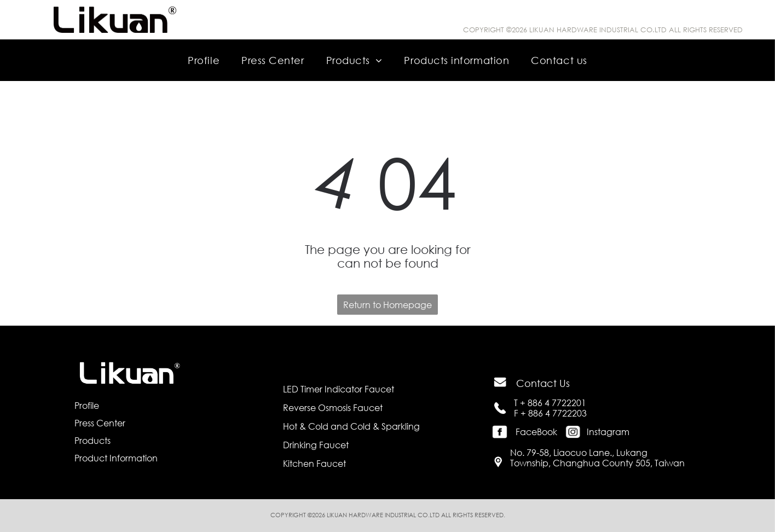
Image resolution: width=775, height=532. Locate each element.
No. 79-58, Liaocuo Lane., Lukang (579, 452)
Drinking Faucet (316, 445)
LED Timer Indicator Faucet (339, 389)
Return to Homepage (387, 305)
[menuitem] (204, 60)
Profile (87, 405)
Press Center (100, 423)
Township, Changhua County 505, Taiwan (597, 463)
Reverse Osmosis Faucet (333, 407)
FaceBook (536, 432)
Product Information (116, 458)
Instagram (608, 432)
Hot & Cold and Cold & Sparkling (351, 426)
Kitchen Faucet (314, 463)
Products (92, 440)
